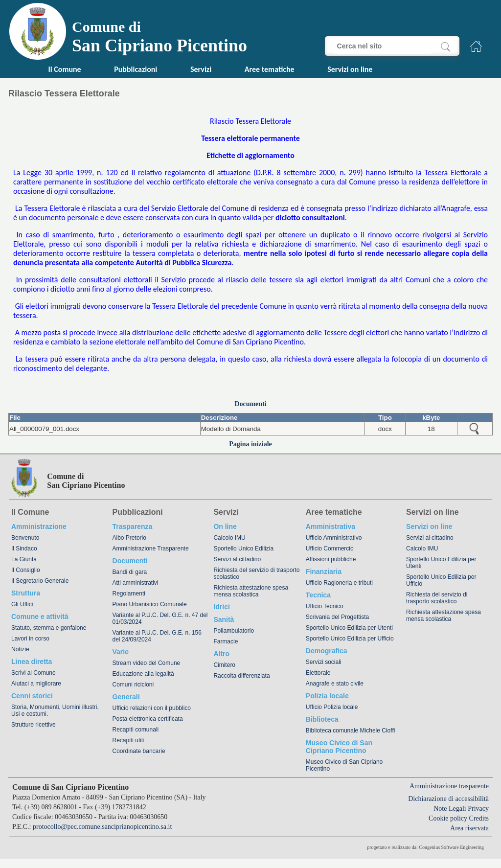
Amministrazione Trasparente (151, 548)
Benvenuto (25, 538)
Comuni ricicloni (133, 685)
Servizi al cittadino (237, 559)
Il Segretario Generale (40, 581)
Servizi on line (350, 69)
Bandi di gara (130, 572)
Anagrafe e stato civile (335, 684)
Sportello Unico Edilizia (243, 548)
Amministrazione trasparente (449, 786)
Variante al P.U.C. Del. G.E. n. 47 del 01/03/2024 (160, 618)
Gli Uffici (22, 604)
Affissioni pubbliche (331, 559)
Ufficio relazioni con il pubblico (152, 708)
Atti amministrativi (136, 583)
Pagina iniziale (250, 444)
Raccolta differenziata (241, 676)
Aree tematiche (270, 69)
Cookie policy (448, 818)
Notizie (20, 649)
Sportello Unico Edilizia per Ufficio (350, 639)
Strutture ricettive (34, 725)
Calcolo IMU (229, 538)
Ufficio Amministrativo (334, 538)
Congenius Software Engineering (451, 847)
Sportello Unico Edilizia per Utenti (349, 628)
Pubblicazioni (136, 69)
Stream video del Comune (147, 663)
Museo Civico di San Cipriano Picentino (344, 765)
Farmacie (226, 641)
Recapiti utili (128, 740)
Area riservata (469, 828)
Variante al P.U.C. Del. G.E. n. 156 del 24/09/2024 (157, 636)
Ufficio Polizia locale (332, 707)
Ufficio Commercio (330, 548)
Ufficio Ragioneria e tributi (339, 583)
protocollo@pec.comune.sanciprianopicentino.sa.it (102, 827)
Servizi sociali (324, 662)
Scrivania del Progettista (337, 617)
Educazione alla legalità (143, 674)
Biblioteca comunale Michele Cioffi (351, 731)
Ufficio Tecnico (325, 606)
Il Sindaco (24, 548)
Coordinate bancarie (139, 751)
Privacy (478, 809)
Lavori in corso (30, 639)
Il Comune (65, 69)
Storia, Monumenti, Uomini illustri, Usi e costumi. (55, 710)
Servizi (201, 69)
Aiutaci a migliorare (36, 684)
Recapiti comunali (136, 730)
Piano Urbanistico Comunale (150, 604)
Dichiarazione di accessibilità (448, 799)
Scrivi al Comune (34, 673)
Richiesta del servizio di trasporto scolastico (256, 573)
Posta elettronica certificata (148, 719)
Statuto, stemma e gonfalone (49, 628)
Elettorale (318, 673)
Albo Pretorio (129, 538)
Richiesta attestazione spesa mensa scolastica (251, 591)
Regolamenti (129, 594)
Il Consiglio (26, 570)
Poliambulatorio (234, 631)
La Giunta (24, 559)
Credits (479, 818)
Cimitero (224, 665)
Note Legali (450, 809)
